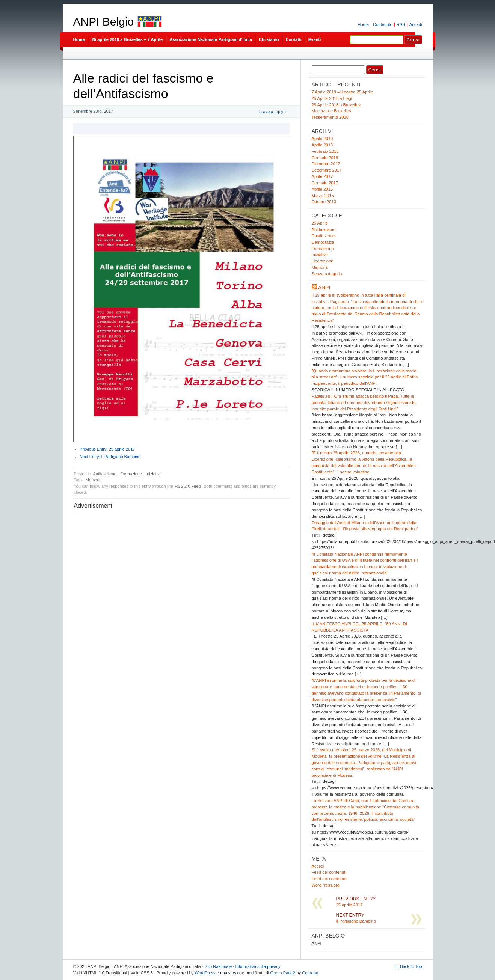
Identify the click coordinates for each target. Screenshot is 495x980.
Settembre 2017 (327, 170)
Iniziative (154, 474)
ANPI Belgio (104, 22)
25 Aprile (320, 223)
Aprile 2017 (322, 176)
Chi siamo (269, 39)
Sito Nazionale (218, 966)
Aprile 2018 (322, 145)
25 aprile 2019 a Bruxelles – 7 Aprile (127, 39)
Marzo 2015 (323, 196)
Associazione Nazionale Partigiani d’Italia (211, 39)
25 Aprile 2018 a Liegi (332, 98)
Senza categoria (327, 274)
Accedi (416, 24)
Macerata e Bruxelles (331, 111)
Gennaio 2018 (325, 158)
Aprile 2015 (322, 189)
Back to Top (411, 966)
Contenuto (383, 24)
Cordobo (310, 973)
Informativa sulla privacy (258, 966)
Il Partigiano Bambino (110, 457)
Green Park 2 (283, 973)
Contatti (294, 39)
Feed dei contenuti (329, 872)
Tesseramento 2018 (330, 117)
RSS (401, 24)
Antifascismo (104, 474)
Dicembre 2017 (326, 164)
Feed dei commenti (330, 879)
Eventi (315, 39)
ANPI (324, 288)
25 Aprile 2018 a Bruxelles (336, 105)
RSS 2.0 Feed (188, 486)
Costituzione (323, 236)
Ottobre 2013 (324, 202)
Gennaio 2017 (325, 183)
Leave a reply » (272, 112)
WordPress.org (326, 885)
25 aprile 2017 (107, 449)
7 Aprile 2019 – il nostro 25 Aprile (343, 92)
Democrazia (323, 242)
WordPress (205, 973)
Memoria (94, 480)
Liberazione (323, 261)
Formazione (131, 474)
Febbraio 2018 (325, 151)
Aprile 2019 (322, 139)
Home (363, 24)
